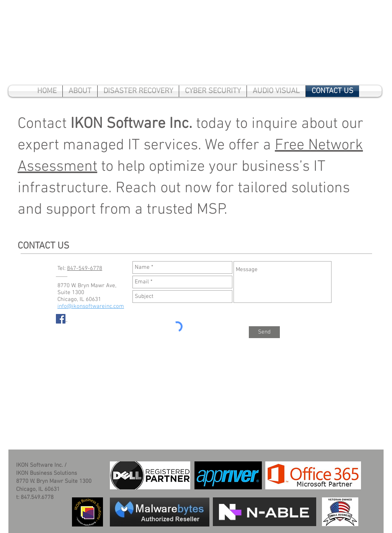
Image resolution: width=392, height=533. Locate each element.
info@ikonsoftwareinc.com (91, 306)
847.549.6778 (37, 497)
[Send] (264, 332)
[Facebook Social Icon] (61, 319)
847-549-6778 (85, 268)
